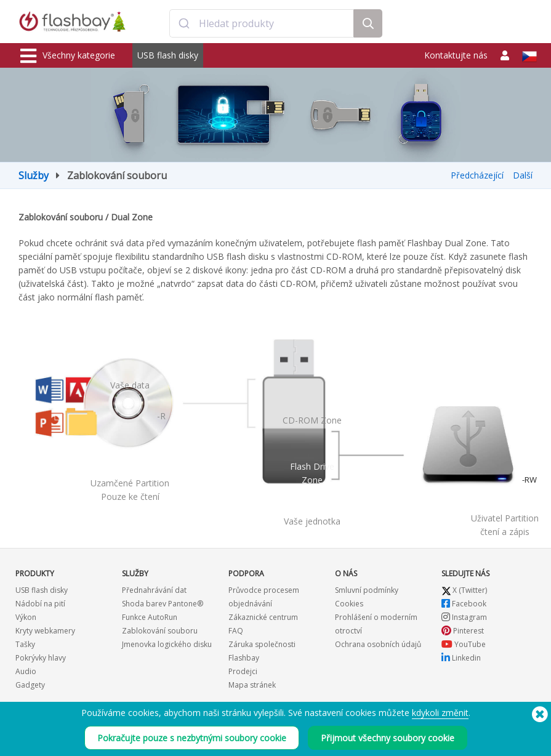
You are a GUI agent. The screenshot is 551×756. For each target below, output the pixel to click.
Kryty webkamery (45, 631)
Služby (34, 175)
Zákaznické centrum (263, 617)
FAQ (236, 631)
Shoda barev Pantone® (163, 604)
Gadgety (30, 685)
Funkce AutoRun (150, 617)
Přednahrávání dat (154, 590)
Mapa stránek (252, 685)
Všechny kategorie (68, 56)
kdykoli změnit (440, 713)
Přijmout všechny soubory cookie (388, 738)
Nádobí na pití (40, 604)
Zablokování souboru (160, 631)
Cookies (349, 604)
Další (523, 175)
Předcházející (477, 175)
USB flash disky (168, 55)
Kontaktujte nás (456, 55)
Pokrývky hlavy (41, 658)
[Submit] (184, 23)
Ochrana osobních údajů (378, 644)
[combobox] (262, 23)
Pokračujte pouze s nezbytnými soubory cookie (192, 738)
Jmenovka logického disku (167, 644)
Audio (26, 671)
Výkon (26, 617)
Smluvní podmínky (367, 590)
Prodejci (243, 671)
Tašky (25, 644)
